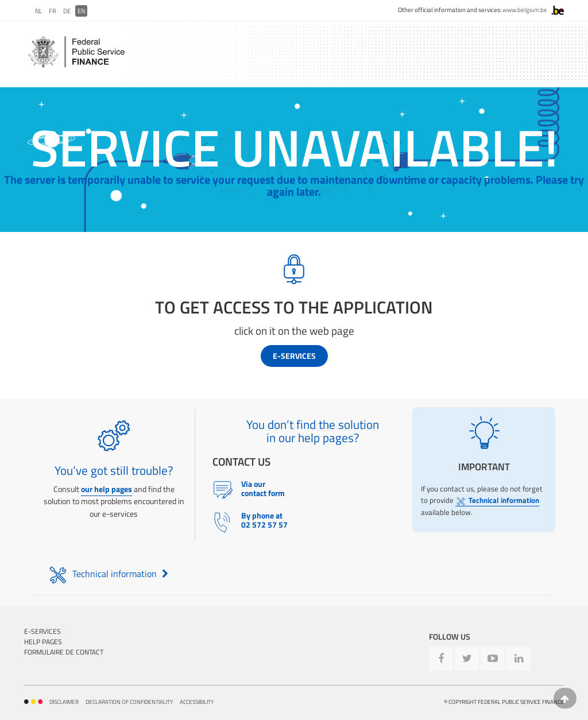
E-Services (42, 631)
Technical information (497, 500)
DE (67, 11)
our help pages (107, 489)
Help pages (43, 642)
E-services (294, 356)
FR (53, 11)
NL (38, 11)
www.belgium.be (525, 10)
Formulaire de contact (64, 652)
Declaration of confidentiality (129, 702)
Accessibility (197, 702)
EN (81, 11)
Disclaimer (64, 702)
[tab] (294, 575)
